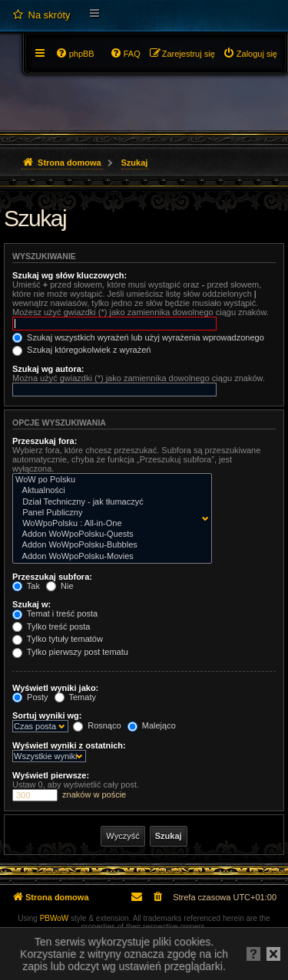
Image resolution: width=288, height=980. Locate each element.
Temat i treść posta (55, 613)
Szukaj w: (31, 604)
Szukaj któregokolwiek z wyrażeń (81, 350)
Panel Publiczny (109, 513)
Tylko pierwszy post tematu (70, 652)
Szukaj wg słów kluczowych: (70, 275)
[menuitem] (41, 15)
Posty (30, 697)
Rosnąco (97, 725)
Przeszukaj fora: (45, 441)
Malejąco (152, 725)
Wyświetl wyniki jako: (55, 688)
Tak (26, 586)
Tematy (75, 697)
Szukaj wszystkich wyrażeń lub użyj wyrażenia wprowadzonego (138, 337)
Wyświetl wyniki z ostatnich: (69, 745)
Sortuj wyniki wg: (47, 715)
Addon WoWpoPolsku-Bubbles (109, 545)
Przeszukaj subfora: (52, 577)
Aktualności (109, 491)
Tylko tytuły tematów (58, 639)
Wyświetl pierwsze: (51, 775)
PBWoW (55, 918)
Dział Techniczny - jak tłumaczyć (109, 502)
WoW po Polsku (109, 480)
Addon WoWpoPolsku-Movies (109, 557)
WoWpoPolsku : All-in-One (109, 524)
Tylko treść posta (51, 626)
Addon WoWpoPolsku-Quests (109, 534)
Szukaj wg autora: (48, 369)
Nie (60, 586)
